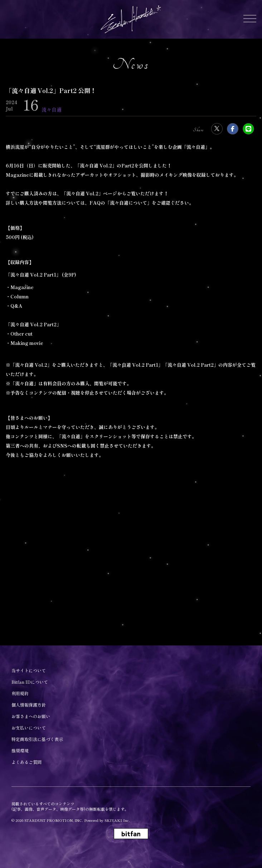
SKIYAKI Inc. (117, 820)
